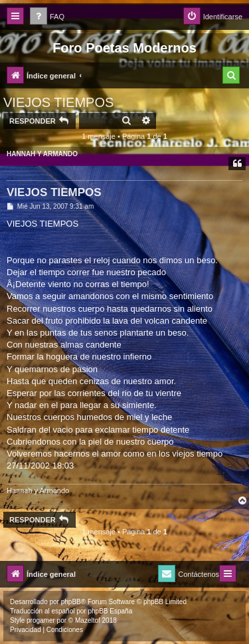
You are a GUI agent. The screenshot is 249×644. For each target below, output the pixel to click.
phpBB (71, 602)
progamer (41, 620)
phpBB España (110, 611)
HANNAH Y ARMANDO (42, 154)
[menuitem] (47, 17)
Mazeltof (88, 620)
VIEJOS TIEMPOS (58, 102)
